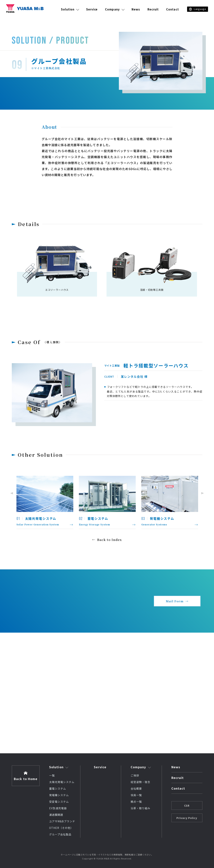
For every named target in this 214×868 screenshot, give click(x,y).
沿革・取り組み (140, 808)
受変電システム (59, 802)
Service (92, 9)
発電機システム (59, 795)
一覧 (52, 775)
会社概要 (136, 788)
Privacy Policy (187, 818)
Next (203, 493)
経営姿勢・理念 (140, 782)
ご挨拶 (135, 775)
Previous (11, 493)
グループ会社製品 (60, 834)
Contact (172, 9)
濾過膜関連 (56, 815)
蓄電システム (58, 788)
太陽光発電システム (62, 782)
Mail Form (175, 601)
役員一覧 (136, 795)
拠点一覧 (136, 802)
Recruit (153, 9)
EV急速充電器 (58, 808)
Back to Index (110, 540)
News (136, 9)
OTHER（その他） (61, 828)
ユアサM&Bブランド (62, 821)
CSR (187, 806)
